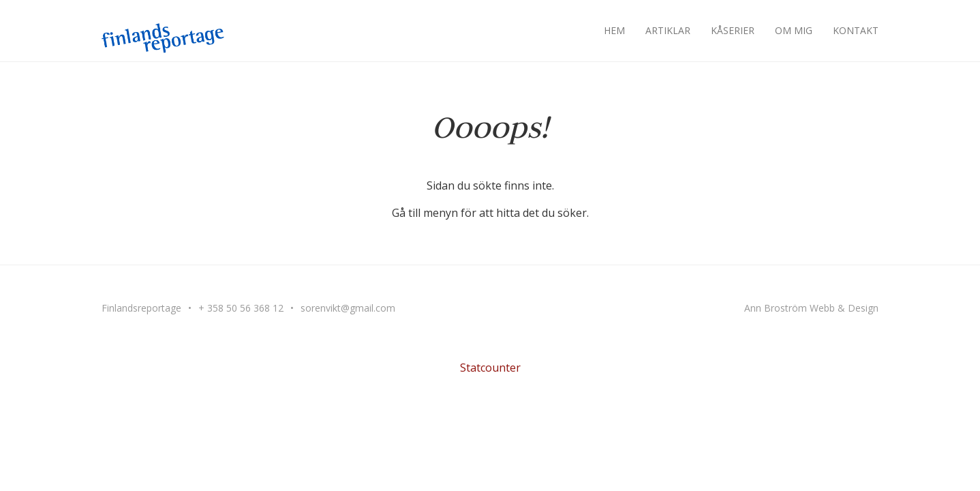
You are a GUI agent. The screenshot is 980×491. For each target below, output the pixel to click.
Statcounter (490, 368)
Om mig (794, 30)
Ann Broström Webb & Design (811, 308)
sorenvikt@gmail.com (348, 308)
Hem (614, 30)
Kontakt (856, 30)
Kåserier (733, 30)
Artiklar (668, 30)
